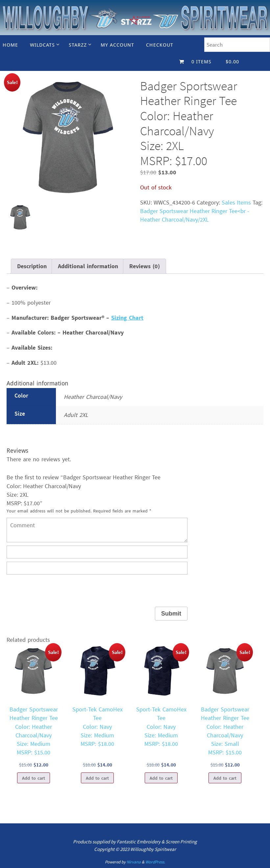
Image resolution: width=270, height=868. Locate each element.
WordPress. (155, 862)
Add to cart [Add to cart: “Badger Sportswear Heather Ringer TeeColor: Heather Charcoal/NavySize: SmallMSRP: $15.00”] (225, 778)
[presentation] (57, 591)
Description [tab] (32, 266)
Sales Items (236, 202)
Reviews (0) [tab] (145, 266)
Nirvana (134, 862)
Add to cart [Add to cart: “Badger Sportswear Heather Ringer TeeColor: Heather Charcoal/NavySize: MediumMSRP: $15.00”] (34, 778)
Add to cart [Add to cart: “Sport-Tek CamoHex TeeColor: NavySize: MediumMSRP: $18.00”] (97, 778)
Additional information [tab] (88, 266)
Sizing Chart (127, 318)
